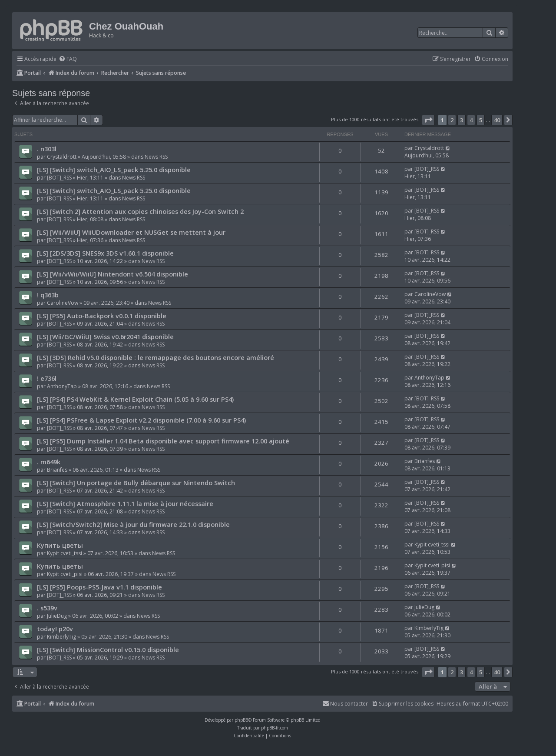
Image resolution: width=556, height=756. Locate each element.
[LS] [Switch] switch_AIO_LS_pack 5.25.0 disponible (114, 170)
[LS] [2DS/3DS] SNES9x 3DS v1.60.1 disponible (105, 253)
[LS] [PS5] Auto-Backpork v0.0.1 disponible (102, 316)
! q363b (48, 295)
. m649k (49, 462)
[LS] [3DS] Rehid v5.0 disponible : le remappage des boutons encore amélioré (156, 357)
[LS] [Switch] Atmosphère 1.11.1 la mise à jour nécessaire (125, 503)
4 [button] (471, 120)
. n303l (47, 149)
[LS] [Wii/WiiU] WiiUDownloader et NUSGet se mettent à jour (131, 232)
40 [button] (497, 120)
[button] (428, 120)
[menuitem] (68, 59)
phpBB (241, 720)
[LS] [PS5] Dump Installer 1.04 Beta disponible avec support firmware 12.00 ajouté (163, 441)
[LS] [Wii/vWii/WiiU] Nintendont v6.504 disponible (113, 274)
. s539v (47, 608)
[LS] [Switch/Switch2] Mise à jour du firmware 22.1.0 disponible (133, 524)
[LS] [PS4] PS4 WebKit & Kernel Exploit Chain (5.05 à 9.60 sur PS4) (135, 399)
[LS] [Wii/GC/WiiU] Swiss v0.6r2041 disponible (105, 336)
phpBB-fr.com (275, 728)
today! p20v (55, 629)
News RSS (156, 157)
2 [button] (452, 120)
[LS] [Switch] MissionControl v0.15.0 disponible (108, 649)
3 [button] (462, 120)
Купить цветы (60, 545)
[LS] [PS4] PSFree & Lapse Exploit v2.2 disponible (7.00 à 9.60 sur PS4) (141, 420)
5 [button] (481, 120)
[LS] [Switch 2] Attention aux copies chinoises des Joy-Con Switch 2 (140, 211)
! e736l (47, 378)
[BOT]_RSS (59, 178)
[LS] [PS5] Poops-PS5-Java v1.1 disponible (99, 587)
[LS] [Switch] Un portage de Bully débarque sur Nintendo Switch (136, 483)
